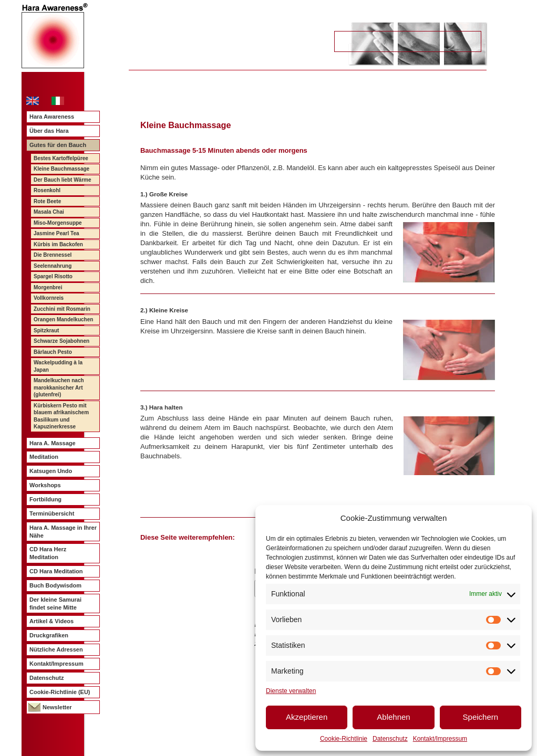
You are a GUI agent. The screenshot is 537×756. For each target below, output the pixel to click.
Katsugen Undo (51, 471)
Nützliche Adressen (56, 649)
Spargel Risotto (53, 276)
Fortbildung (45, 499)
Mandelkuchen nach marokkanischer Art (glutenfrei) (59, 387)
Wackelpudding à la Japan (58, 366)
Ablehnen (393, 717)
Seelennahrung (53, 266)
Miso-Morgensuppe (58, 223)
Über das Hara (49, 131)
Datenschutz (390, 739)
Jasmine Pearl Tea (56, 233)
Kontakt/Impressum (440, 739)
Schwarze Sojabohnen (61, 341)
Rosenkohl (47, 190)
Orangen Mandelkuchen (63, 319)
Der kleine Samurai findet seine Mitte (55, 603)
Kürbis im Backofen (58, 244)
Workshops (45, 485)
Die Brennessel (53, 255)
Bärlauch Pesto (53, 352)
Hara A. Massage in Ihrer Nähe (63, 532)
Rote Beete (47, 201)
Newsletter (57, 707)
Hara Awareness (52, 117)
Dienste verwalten (291, 691)
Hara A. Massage (53, 443)
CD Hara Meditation (56, 571)
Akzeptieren (307, 717)
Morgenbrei (48, 287)
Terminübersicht (52, 513)
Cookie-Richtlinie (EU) (60, 692)
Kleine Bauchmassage (61, 169)
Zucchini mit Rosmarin (62, 309)
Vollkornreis (49, 298)
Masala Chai (49, 212)
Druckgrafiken (49, 635)
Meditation (44, 457)
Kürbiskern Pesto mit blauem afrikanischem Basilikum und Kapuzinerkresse (61, 416)
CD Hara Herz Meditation (48, 553)
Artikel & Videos (51, 621)
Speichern (481, 717)
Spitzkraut (46, 330)
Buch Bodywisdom (55, 585)
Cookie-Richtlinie (344, 739)
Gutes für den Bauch (58, 145)
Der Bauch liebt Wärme (62, 180)
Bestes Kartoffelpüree (61, 158)
